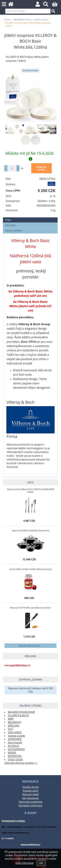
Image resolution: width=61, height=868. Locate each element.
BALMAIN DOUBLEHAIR (21, 712)
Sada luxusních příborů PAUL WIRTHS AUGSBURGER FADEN (30, 491)
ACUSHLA (13, 746)
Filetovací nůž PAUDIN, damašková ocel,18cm (30, 608)
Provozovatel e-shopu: (14, 821)
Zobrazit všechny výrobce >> (21, 763)
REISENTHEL (15, 756)
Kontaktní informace (31, 806)
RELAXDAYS (14, 722)
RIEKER (12, 753)
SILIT (10, 729)
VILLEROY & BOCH (18, 715)
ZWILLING (14, 726)
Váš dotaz (10, 225)
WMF (11, 719)
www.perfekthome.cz (30, 845)
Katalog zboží (30, 791)
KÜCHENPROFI (16, 749)
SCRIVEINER (15, 739)
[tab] (30, 217)
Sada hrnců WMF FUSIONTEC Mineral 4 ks (30, 531)
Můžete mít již (31, 156)
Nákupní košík (30, 794)
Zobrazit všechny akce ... (30, 646)
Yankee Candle (16, 736)
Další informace (24, 863)
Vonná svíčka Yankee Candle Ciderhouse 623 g (30, 569)
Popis (8, 220)
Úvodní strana (30, 787)
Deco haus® (15, 743)
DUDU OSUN (15, 760)
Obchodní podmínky (30, 802)
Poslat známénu (14, 231)
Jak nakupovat (30, 798)
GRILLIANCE (15, 732)
